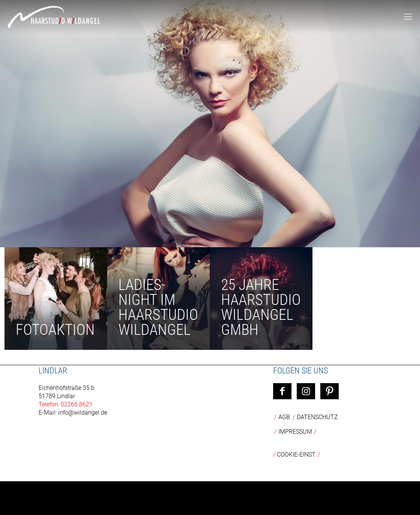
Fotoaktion (55, 330)
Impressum (295, 432)
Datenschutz (317, 417)
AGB (284, 417)
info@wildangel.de (83, 413)
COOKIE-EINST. (297, 455)
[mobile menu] (408, 17)
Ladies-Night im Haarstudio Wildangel (158, 307)
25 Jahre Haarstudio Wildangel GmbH (261, 307)
